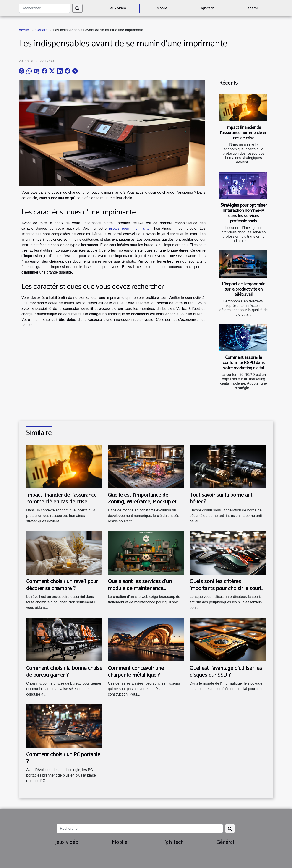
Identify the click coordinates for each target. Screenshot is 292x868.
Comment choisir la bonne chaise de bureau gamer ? (64, 672)
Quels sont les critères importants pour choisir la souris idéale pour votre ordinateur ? (226, 589)
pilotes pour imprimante (129, 228)
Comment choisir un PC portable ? (63, 758)
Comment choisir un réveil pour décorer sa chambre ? (62, 585)
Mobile (162, 8)
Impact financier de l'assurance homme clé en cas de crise (244, 133)
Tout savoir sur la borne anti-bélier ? (222, 499)
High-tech (206, 8)
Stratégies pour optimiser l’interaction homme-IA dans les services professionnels (244, 213)
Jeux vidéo (117, 8)
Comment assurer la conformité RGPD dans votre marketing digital (244, 363)
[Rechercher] (44, 8)
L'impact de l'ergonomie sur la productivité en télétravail (244, 289)
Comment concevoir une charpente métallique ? (136, 672)
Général (251, 8)
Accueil (25, 30)
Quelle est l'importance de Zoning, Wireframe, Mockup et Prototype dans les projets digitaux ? (142, 506)
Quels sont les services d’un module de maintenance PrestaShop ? (140, 589)
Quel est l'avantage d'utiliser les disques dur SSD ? (226, 672)
